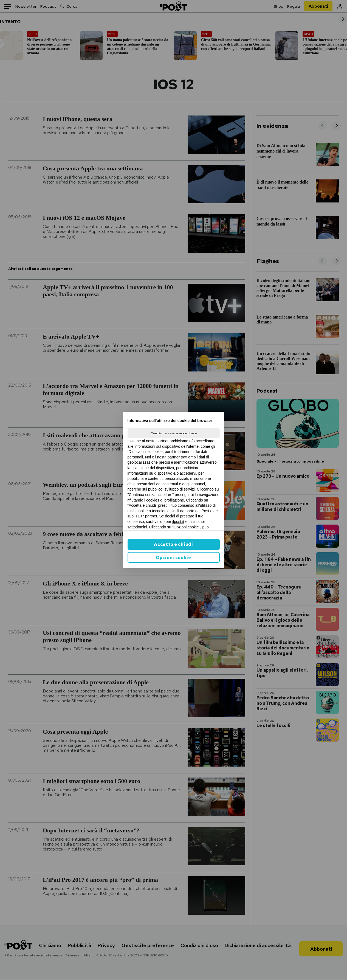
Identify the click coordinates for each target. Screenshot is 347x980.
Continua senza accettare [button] (174, 433)
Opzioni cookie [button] (174, 558)
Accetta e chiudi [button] (173, 544)
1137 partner (146, 516)
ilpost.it (178, 522)
